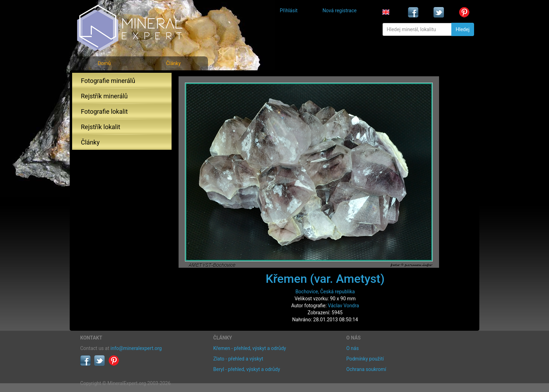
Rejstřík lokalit (100, 127)
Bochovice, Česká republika (325, 292)
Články (173, 63)
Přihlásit (289, 10)
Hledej (463, 29)
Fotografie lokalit (104, 111)
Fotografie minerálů (108, 81)
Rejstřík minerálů (104, 96)
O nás (353, 348)
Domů (104, 63)
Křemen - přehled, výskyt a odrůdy (250, 348)
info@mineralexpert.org (136, 348)
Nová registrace (340, 10)
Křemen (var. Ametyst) (325, 279)
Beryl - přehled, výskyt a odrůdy (247, 369)
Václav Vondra (343, 306)
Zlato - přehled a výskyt (238, 359)
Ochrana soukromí (366, 369)
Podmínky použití (365, 359)
